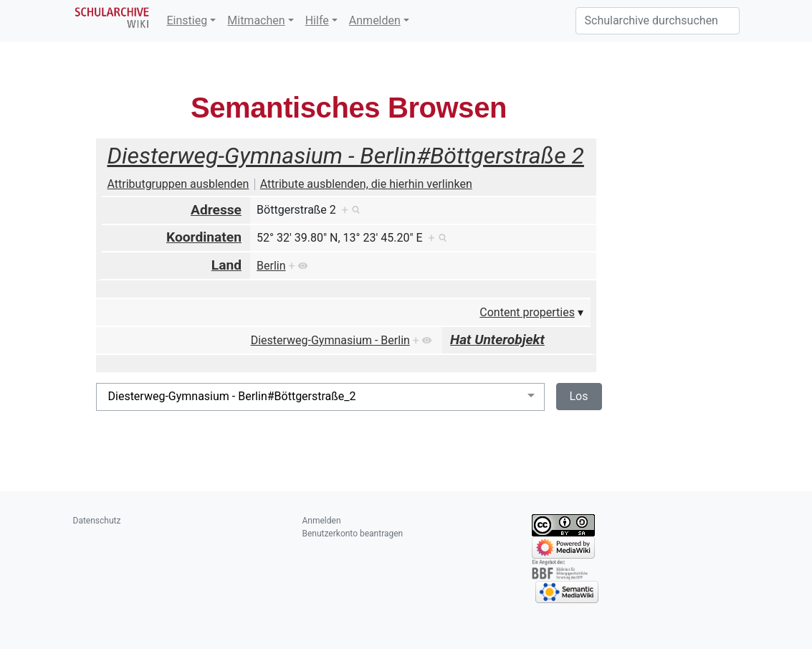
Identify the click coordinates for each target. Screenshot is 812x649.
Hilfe (317, 20)
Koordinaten (204, 237)
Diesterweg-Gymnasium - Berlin (330, 340)
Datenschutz (97, 521)
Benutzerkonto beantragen (353, 534)
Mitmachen (256, 20)
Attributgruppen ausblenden (178, 184)
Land (226, 265)
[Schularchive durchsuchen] (658, 21)
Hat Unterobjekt (497, 340)
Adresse (216, 210)
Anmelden (375, 20)
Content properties (527, 312)
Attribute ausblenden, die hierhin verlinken (366, 184)
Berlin (271, 266)
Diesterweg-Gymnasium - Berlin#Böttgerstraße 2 (346, 156)
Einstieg (187, 20)
